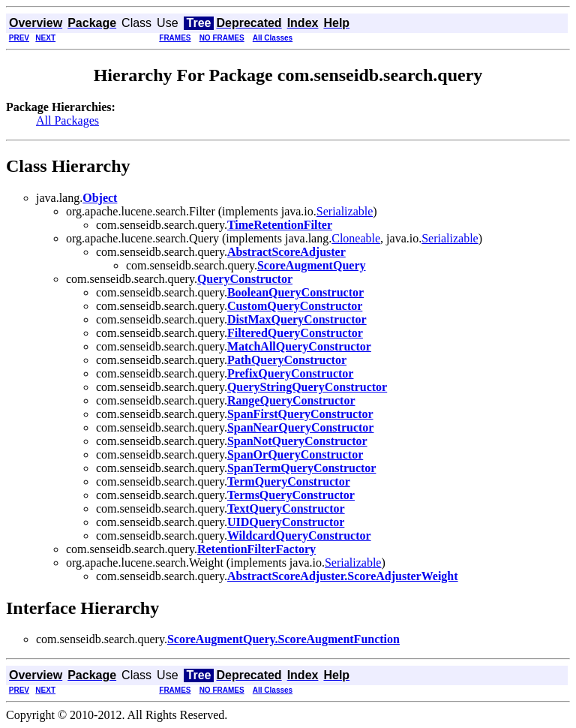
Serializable (345, 211)
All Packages (67, 120)
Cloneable (356, 238)
